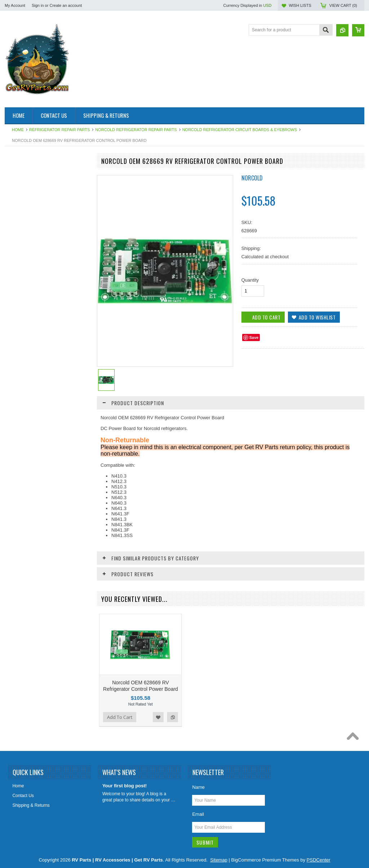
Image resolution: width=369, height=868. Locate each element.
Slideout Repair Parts (29, 431)
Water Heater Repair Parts (34, 492)
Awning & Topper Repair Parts (37, 211)
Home (18, 130)
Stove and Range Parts (31, 443)
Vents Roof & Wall (26, 467)
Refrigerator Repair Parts (59, 130)
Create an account (66, 5)
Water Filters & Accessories (35, 480)
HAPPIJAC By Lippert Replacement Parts (43, 312)
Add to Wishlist (65, 661)
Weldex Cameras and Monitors (38, 516)
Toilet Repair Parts (26, 455)
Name (198, 787)
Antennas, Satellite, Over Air (36, 199)
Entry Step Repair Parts (31, 272)
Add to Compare (80, 661)
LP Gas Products (25, 382)
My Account (15, 5)
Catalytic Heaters (25, 236)
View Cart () (343, 5)
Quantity (250, 280)
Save (254, 337)
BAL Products (22, 224)
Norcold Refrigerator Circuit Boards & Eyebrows (240, 130)
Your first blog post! (125, 786)
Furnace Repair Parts (29, 285)
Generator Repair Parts (31, 297)
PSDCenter (319, 860)
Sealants (17, 419)
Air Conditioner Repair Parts (35, 175)
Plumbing (18, 394)
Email (198, 814)
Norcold (252, 178)
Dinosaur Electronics (28, 248)
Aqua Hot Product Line (30, 187)
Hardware (18, 327)
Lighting (16, 370)
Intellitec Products (26, 339)
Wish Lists (300, 5)
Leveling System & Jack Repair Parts (39, 355)
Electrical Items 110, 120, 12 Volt (40, 260)
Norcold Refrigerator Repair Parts (136, 130)
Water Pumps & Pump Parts (36, 504)
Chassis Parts (22, 529)
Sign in (38, 5)
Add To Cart (25, 661)
